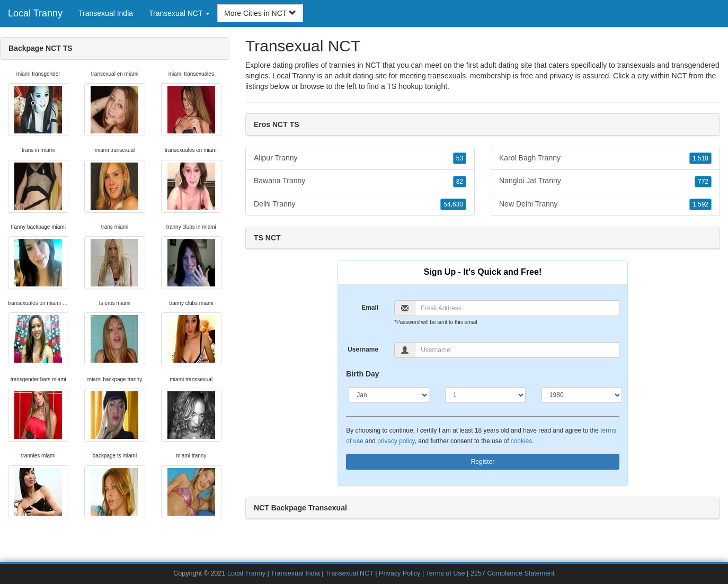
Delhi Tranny (360, 204)
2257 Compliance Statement (513, 573)
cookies (521, 441)
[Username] (517, 350)
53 (460, 158)
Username (363, 349)
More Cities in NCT (260, 13)
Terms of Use (445, 573)
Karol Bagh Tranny (605, 158)
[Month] (389, 395)
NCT (680, 76)
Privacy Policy (399, 573)
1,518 (700, 158)
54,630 (453, 204)
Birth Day (362, 374)
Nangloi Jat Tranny (605, 181)
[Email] (517, 308)
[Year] (582, 395)
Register (483, 462)
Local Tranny (35, 13)
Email (370, 308)
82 (460, 182)
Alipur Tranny (360, 158)
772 (703, 182)
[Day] (485, 395)
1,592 (700, 204)
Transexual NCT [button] (179, 13)
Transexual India (106, 13)
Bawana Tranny (360, 181)
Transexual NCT (349, 573)
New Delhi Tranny (605, 204)
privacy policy (396, 441)
